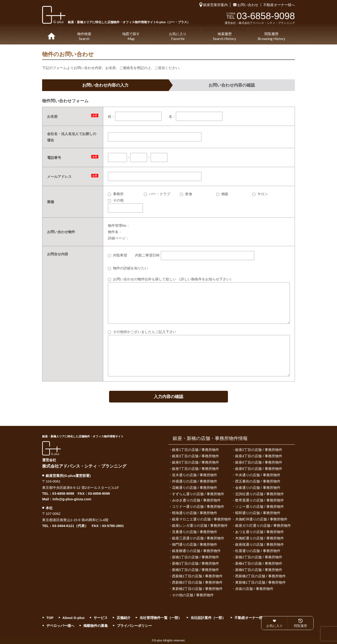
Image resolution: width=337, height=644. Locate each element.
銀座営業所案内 (215, 5)
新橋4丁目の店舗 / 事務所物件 (259, 563)
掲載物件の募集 (96, 626)
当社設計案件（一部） (208, 618)
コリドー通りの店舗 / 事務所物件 (198, 507)
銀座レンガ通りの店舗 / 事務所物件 (200, 525)
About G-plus (74, 618)
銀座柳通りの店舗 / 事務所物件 (196, 551)
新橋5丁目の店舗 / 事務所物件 (196, 570)
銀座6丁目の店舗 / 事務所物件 (259, 462)
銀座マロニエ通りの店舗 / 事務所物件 (202, 519)
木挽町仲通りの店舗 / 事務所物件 (261, 519)
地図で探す (131, 37)
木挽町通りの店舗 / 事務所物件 (260, 538)
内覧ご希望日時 (195, 255)
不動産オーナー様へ (279, 5)
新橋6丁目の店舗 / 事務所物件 (259, 570)
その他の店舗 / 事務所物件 (193, 595)
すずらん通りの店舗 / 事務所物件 (198, 494)
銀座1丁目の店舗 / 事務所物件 (196, 450)
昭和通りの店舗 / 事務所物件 (258, 513)
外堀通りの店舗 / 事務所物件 (195, 481)
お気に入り (178, 37)
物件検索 (84, 37)
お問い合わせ (248, 5)
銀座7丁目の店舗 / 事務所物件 (196, 469)
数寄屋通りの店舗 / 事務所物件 (260, 500)
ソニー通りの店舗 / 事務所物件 (260, 507)
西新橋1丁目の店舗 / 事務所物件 (197, 576)
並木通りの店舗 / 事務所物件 (195, 475)
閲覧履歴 (271, 37)
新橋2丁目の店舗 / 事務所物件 (259, 557)
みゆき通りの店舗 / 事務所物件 (196, 500)
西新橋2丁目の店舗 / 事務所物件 (260, 576)
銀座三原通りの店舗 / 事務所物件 (198, 538)
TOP (51, 36)
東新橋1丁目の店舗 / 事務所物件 (260, 582)
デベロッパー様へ (60, 626)
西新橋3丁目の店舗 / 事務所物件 (197, 582)
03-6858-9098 (63, 493)
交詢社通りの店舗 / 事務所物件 (260, 494)
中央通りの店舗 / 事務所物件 (258, 475)
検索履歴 (225, 37)
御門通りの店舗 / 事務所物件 (195, 544)
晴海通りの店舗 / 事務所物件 (195, 513)
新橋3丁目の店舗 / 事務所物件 (196, 563)
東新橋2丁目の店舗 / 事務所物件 (197, 589)
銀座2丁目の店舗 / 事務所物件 (259, 450)
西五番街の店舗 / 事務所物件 (258, 481)
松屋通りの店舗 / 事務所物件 (258, 551)
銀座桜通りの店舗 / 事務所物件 (260, 544)
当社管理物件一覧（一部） (161, 618)
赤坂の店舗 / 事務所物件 (254, 589)
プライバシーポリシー (134, 626)
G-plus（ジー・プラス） (51, 448)
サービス (101, 618)
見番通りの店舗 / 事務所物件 (195, 532)
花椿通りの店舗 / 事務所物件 (195, 488)
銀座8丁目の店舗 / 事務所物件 (259, 469)
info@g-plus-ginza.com (72, 499)
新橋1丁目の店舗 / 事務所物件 (196, 557)
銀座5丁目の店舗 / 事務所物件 (196, 462)
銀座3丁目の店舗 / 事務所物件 (196, 456)
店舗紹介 (124, 618)
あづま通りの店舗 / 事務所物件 (260, 532)
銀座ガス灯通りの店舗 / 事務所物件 (263, 525)
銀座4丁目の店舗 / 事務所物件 (259, 456)
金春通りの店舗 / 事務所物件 (258, 488)
